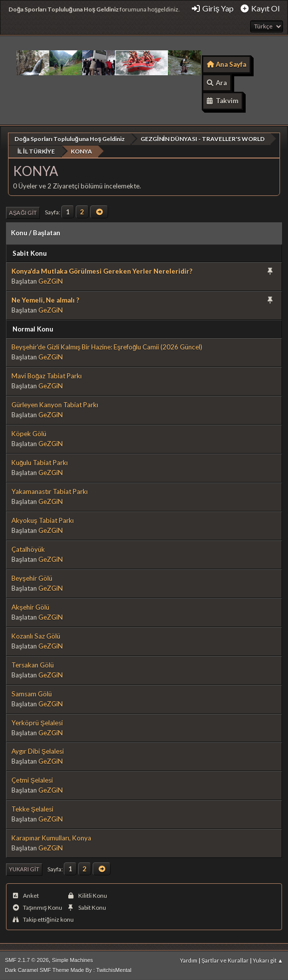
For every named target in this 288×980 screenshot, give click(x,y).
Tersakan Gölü (33, 664)
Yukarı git (24, 869)
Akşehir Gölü (30, 607)
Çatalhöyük (28, 549)
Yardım (189, 960)
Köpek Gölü (29, 433)
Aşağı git (23, 212)
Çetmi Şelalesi (32, 780)
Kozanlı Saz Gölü (36, 636)
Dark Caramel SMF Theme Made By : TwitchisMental (68, 970)
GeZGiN (51, 281)
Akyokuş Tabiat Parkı (43, 520)
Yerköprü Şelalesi (37, 722)
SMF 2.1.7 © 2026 (27, 960)
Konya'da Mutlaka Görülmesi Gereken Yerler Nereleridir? (102, 271)
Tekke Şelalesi (32, 809)
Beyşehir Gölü (32, 578)
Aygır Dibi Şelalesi (38, 751)
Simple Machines (72, 960)
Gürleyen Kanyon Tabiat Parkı (55, 404)
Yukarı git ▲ (268, 960)
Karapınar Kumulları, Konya (51, 837)
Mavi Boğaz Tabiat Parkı (47, 375)
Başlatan (47, 232)
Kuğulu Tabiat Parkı (40, 462)
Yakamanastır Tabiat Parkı (50, 491)
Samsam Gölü (32, 693)
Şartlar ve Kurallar (225, 960)
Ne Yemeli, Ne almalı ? (45, 300)
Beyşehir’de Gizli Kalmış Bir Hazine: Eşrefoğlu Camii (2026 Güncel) (107, 346)
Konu (19, 232)
